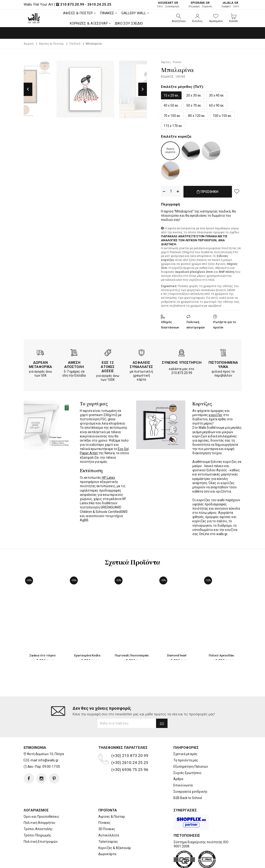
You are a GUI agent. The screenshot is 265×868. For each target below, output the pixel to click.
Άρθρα (178, 760)
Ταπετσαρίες (108, 823)
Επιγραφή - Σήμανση (200, 5)
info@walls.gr (49, 742)
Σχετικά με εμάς (185, 735)
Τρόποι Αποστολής (38, 810)
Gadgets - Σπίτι (230, 5)
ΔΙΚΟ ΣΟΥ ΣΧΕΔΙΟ (129, 23)
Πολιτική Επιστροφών (41, 823)
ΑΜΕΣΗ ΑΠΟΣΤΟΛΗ (74, 364)
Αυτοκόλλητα (109, 817)
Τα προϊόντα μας (186, 742)
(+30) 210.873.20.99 (130, 737)
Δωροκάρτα (107, 835)
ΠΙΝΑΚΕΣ (107, 13)
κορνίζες (216, 414)
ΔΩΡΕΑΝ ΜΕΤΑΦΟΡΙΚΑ (40, 364)
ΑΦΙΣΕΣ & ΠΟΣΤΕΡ (78, 13)
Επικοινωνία (183, 767)
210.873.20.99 (72, 4)
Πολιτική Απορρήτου (39, 804)
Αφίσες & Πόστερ (112, 798)
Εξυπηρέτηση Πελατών (191, 748)
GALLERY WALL (134, 13)
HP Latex (108, 477)
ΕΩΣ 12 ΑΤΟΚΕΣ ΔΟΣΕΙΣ (108, 366)
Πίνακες (105, 804)
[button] (179, 18)
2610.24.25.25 (99, 4)
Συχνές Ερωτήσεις (188, 754)
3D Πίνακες (107, 810)
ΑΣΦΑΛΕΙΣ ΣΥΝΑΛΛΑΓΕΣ (141, 364)
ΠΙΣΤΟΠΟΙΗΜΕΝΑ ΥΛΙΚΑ (223, 364)
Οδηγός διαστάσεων (170, 324)
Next (143, 89)
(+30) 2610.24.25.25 (130, 744)
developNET (171, 862)
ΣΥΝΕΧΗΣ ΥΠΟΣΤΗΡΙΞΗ (182, 362)
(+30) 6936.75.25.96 (130, 751)
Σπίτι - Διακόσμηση (168, 5)
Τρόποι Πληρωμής (37, 817)
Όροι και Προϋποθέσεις (41, 798)
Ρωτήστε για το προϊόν (225, 324)
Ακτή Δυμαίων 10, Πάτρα (45, 735)
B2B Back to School (188, 779)
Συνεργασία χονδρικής (190, 773)
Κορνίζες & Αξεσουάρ (115, 829)
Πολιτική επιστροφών (196, 324)
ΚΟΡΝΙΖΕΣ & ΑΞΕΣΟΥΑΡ (89, 23)
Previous (28, 89)
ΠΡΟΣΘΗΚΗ (208, 194)
